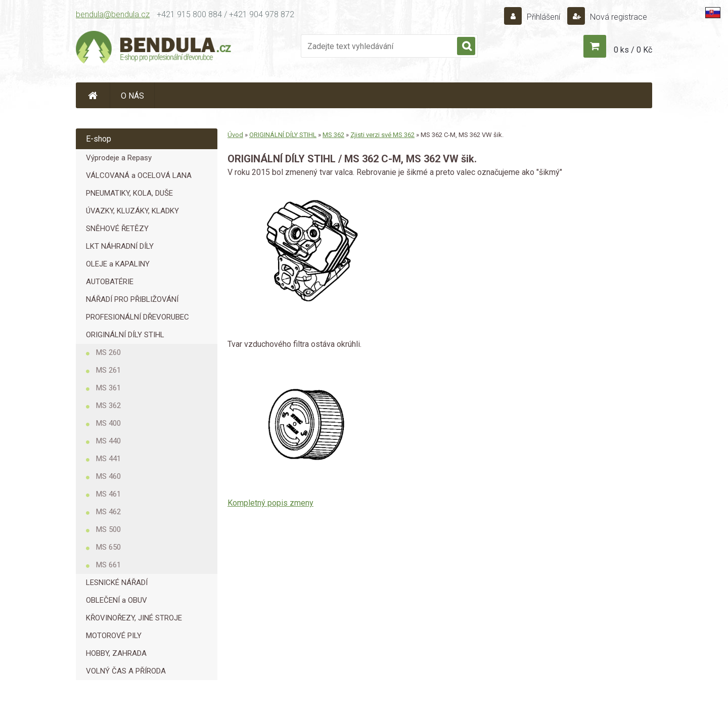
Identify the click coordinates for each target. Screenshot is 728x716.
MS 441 (108, 459)
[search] (466, 47)
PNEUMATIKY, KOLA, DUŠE (129, 193)
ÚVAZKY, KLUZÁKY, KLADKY (132, 211)
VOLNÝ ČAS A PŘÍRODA (126, 671)
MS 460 (108, 476)
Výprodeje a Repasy (119, 158)
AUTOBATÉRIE (110, 282)
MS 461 (108, 494)
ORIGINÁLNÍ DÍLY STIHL (125, 335)
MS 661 (108, 565)
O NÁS (132, 96)
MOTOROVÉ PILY (114, 636)
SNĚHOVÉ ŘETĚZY (117, 229)
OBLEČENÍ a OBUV (117, 600)
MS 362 (108, 406)
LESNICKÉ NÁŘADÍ (117, 583)
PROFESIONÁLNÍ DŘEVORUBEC (138, 317)
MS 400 (108, 423)
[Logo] (154, 49)
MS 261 (108, 370)
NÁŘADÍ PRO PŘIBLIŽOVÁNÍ (132, 299)
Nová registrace (618, 17)
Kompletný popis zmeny (270, 503)
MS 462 (108, 512)
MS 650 (108, 547)
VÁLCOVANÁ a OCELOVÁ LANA (139, 175)
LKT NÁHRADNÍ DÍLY (120, 246)
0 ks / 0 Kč (633, 50)
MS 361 (108, 388)
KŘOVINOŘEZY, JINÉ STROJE (134, 618)
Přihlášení (543, 17)
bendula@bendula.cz (113, 14)
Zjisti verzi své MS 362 (382, 135)
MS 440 (108, 441)
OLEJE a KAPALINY (118, 264)
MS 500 (108, 529)
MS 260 (108, 352)
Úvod (235, 135)
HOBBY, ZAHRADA (116, 653)
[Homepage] (93, 95)
